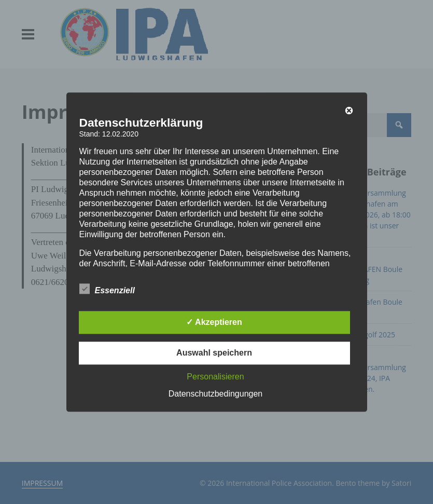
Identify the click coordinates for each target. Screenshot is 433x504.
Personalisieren (215, 377)
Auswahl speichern (214, 353)
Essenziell (107, 289)
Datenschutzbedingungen (215, 394)
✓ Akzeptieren (214, 322)
